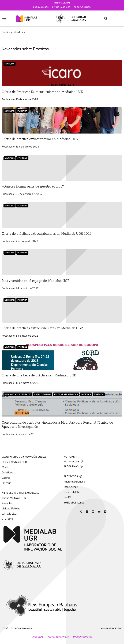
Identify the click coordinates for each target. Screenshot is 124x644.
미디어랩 (7, 519)
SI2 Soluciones (115, 628)
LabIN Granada (43, 395)
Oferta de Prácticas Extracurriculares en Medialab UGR (42, 92)
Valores (6, 478)
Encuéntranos (82, 7)
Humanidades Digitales (18, 395)
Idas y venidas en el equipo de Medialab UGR (36, 281)
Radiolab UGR (41, 7)
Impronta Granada (74, 481)
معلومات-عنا (9, 514)
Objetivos (7, 472)
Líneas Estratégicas (66, 395)
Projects (7, 503)
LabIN (67, 497)
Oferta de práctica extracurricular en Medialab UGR (40, 139)
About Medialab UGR (14, 498)
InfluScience (71, 487)
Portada (22, 111)
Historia (6, 483)
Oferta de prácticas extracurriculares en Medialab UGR (42, 328)
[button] (106, 19)
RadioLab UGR (72, 492)
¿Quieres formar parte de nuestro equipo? (33, 186)
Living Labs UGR (61, 7)
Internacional (62, 3)
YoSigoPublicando (74, 502)
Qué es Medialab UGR (14, 462)
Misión (6, 467)
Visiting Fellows (11, 508)
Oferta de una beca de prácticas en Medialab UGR (39, 375)
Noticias (10, 64)
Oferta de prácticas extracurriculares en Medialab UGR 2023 (47, 234)
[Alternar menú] (4, 19)
